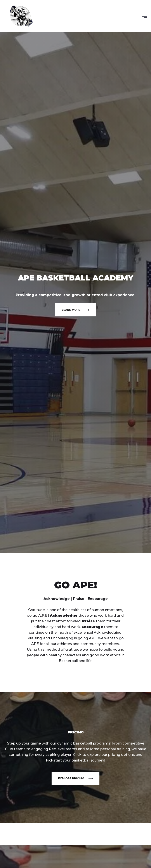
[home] (21, 16)
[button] (144, 16)
